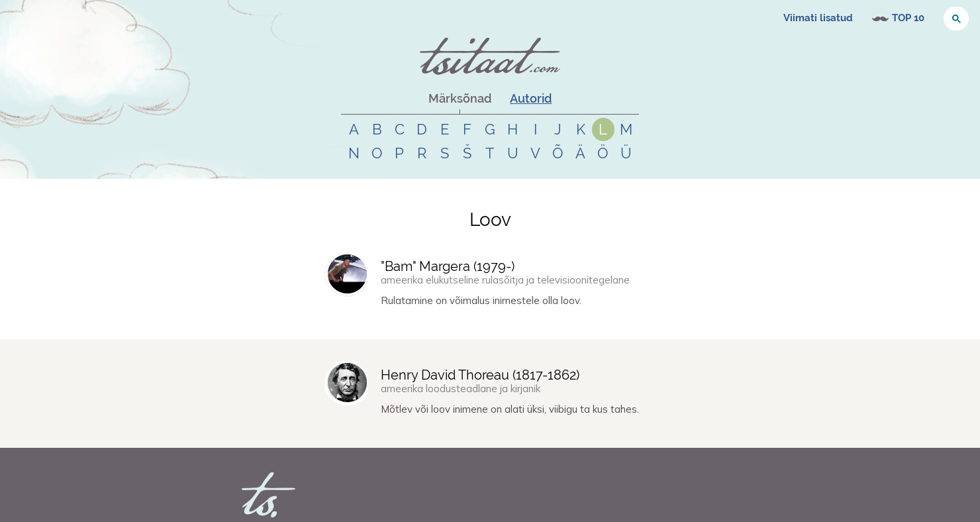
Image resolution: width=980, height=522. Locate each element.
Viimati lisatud (818, 18)
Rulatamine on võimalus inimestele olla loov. (481, 300)
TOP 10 (908, 18)
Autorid (531, 98)
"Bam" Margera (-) (448, 266)
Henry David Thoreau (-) (480, 375)
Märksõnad (460, 98)
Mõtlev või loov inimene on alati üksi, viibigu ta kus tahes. (510, 409)
